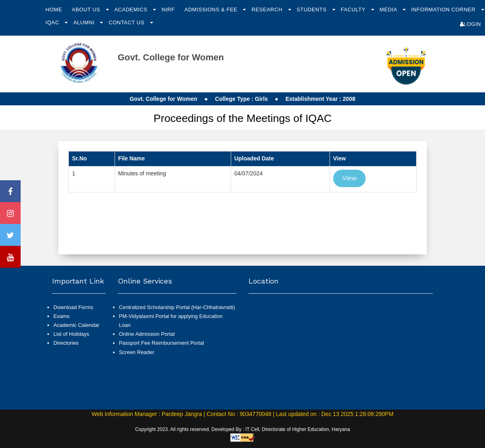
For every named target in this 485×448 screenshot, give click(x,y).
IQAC (53, 22)
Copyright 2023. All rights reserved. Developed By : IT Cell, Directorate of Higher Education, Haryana (243, 429)
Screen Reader (137, 352)
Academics (132, 10)
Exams (62, 316)
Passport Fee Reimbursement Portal (162, 343)
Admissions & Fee (212, 10)
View (349, 178)
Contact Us (127, 22)
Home (54, 10)
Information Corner (444, 10)
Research (268, 10)
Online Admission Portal (147, 334)
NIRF (168, 10)
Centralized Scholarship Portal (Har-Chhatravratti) (177, 307)
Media (389, 10)
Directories (66, 343)
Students (313, 10)
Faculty (354, 10)
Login (470, 24)
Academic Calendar (76, 325)
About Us (87, 10)
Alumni (85, 22)
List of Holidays (71, 334)
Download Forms (73, 307)
